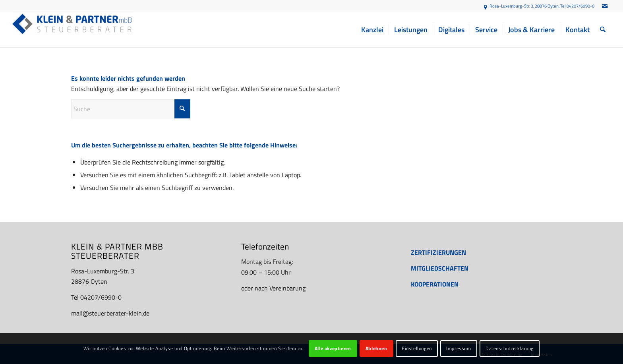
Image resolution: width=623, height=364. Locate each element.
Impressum (459, 348)
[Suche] (603, 30)
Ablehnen (376, 348)
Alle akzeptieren (333, 348)
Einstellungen (417, 348)
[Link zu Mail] (605, 6)
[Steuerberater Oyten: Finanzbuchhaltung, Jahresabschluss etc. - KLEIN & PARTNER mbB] (72, 30)
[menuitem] (372, 30)
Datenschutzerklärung (510, 348)
